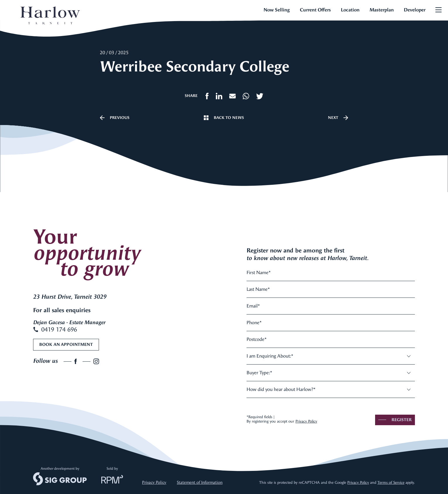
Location (350, 10)
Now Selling (277, 10)
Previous (115, 118)
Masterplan (382, 10)
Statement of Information (200, 482)
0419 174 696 (55, 330)
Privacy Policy (306, 421)
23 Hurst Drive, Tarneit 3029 (70, 297)
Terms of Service (391, 482)
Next (338, 118)
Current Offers (315, 10)
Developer (415, 10)
